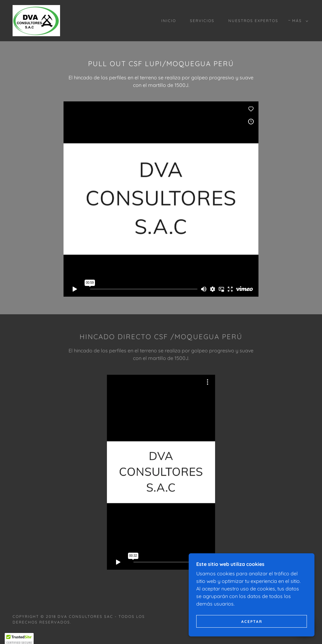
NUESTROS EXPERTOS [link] (253, 21)
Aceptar (252, 621)
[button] (299, 21)
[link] (36, 20)
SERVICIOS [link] (202, 21)
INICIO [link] (169, 21)
